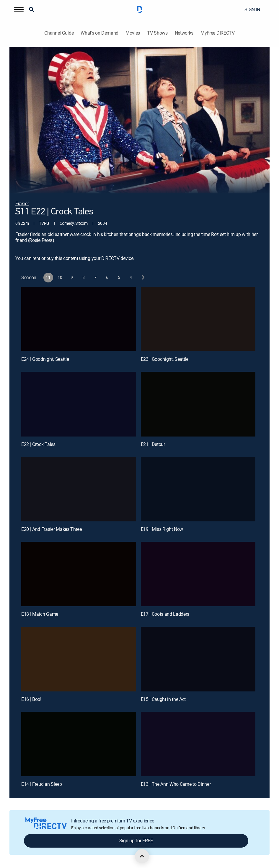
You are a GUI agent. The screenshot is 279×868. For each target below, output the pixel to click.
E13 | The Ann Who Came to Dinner (176, 784)
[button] (19, 9)
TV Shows (157, 33)
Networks (184, 33)
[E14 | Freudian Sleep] (79, 744)
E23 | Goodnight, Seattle (165, 359)
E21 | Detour (153, 444)
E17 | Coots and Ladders (165, 614)
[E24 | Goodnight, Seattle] (79, 319)
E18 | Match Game (40, 614)
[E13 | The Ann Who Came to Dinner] (198, 744)
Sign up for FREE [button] (136, 840)
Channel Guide (59, 33)
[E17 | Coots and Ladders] (198, 574)
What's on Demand (99, 33)
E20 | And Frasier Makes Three (52, 529)
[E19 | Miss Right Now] (198, 489)
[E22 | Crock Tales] (79, 404)
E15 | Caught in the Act (163, 699)
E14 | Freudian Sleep (42, 784)
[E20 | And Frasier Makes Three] (79, 489)
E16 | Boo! (31, 699)
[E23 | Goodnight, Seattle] (198, 319)
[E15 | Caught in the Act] (198, 659)
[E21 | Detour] (198, 404)
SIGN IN (252, 9)
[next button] (143, 278)
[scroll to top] (142, 856)
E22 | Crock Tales (38, 444)
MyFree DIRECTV (218, 33)
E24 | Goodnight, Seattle (45, 359)
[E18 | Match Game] (79, 574)
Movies (133, 33)
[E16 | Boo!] (79, 659)
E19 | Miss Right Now (162, 529)
